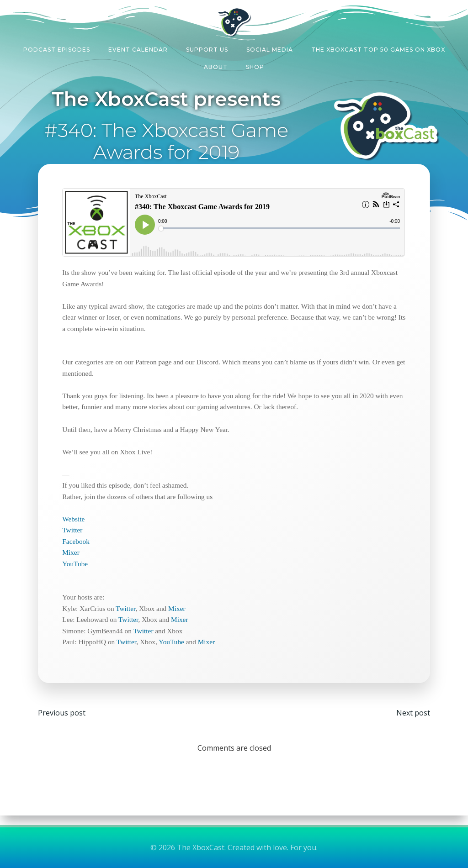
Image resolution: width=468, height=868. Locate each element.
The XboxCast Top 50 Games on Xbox (378, 47)
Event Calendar (138, 47)
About (216, 65)
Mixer (76, 556)
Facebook (81, 545)
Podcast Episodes (57, 47)
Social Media (270, 47)
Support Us (207, 47)
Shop (255, 65)
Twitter (77, 534)
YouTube (80, 567)
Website (78, 523)
